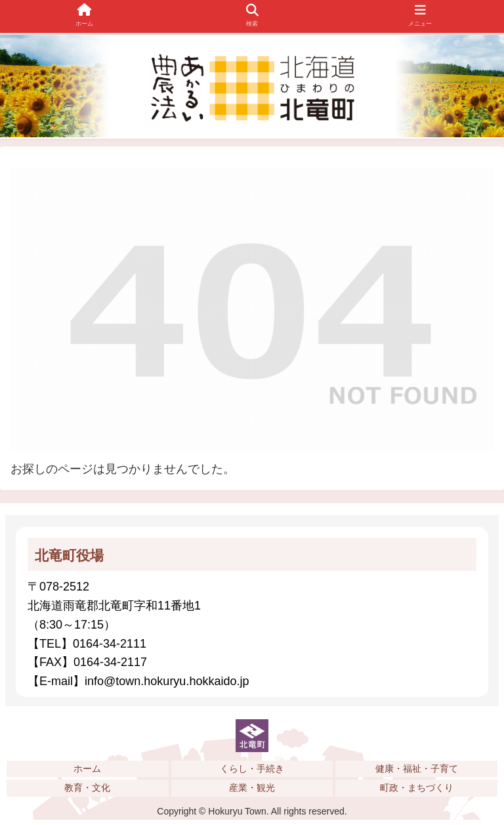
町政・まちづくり (417, 788)
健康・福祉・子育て (417, 769)
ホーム (87, 769)
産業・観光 (252, 788)
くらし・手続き (252, 769)
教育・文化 (87, 788)
